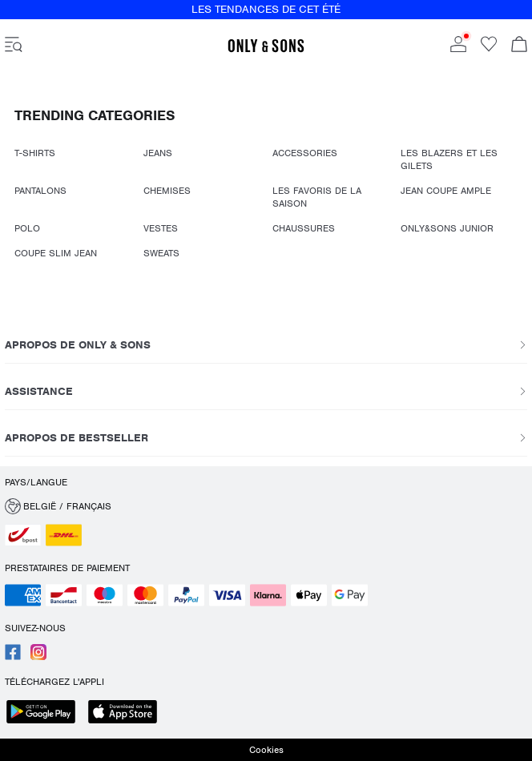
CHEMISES (167, 191)
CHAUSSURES (304, 228)
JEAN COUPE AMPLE (446, 191)
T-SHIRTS (35, 153)
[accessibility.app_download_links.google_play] (46, 713)
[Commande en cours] (519, 46)
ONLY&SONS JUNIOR (447, 228)
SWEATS (161, 253)
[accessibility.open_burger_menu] (14, 46)
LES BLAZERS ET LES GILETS (449, 159)
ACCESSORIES (305, 153)
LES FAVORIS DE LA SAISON (317, 197)
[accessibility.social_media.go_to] (13, 657)
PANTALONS (40, 191)
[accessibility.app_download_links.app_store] (127, 713)
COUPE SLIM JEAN (56, 253)
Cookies (266, 750)
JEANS (158, 153)
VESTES (161, 228)
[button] (266, 506)
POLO (27, 228)
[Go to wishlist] (489, 49)
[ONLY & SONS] (266, 50)
